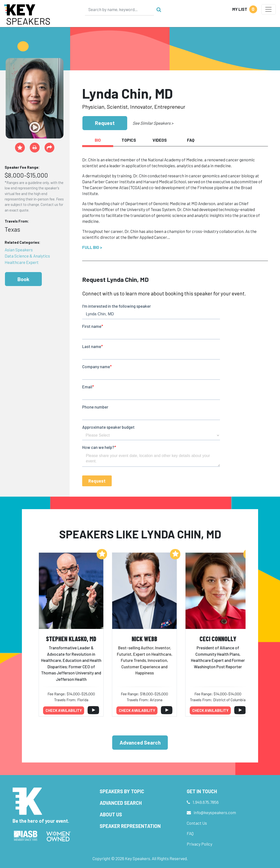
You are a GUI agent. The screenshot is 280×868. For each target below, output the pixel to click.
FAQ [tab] (191, 140)
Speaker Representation (130, 826)
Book (23, 279)
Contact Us (197, 823)
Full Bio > (92, 247)
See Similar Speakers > (153, 123)
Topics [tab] (129, 140)
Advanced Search (140, 742)
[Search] (120, 9)
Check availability (64, 710)
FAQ (190, 833)
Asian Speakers (19, 250)
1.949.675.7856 (206, 802)
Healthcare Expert (22, 262)
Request (105, 123)
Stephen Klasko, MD (71, 639)
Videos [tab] (160, 140)
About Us (111, 814)
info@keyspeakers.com (215, 812)
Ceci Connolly (218, 639)
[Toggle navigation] (269, 9)
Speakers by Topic (122, 791)
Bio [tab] (98, 140)
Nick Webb (144, 639)
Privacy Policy (200, 844)
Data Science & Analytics (27, 256)
